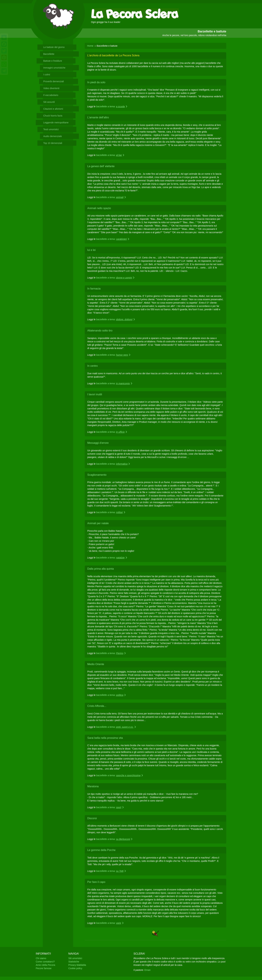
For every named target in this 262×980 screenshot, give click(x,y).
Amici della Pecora (45, 965)
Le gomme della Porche (102, 850)
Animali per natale (98, 523)
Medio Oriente (96, 664)
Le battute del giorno (54, 47)
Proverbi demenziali (54, 81)
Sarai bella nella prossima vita (105, 738)
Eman (147, 970)
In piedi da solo (96, 82)
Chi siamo (41, 958)
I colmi (47, 75)
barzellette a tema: (112, 106)
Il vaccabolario (51, 95)
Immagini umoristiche (54, 68)
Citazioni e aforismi (53, 109)
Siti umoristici (75, 958)
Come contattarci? (45, 962)
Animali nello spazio (99, 208)
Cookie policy (75, 968)
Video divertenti (51, 88)
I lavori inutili (95, 394)
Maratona (93, 786)
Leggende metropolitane (56, 123)
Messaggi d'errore (98, 443)
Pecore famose (44, 968)
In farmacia (94, 289)
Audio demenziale (53, 136)
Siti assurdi (49, 102)
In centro (93, 366)
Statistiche (74, 962)
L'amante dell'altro (98, 117)
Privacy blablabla (77, 965)
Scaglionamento (97, 475)
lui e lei (92, 250)
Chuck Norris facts (53, 116)
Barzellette (49, 54)
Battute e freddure (53, 61)
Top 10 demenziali (53, 143)
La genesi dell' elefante (101, 166)
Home (90, 46)
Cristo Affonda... (97, 706)
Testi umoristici (51, 129)
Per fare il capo (96, 882)
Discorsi (92, 818)
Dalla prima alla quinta (101, 569)
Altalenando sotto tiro (100, 331)
